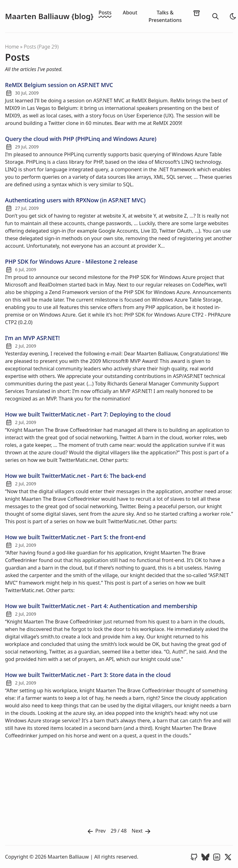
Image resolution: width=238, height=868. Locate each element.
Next (142, 831)
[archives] (197, 13)
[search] (215, 16)
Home (12, 47)
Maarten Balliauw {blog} (49, 16)
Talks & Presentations (165, 16)
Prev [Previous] (96, 831)
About (130, 13)
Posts (105, 13)
